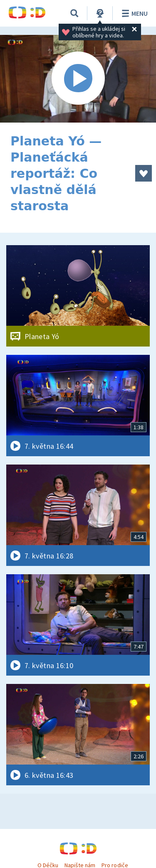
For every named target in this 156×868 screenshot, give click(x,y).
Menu (133, 13)
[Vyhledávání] (74, 13)
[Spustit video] (78, 79)
